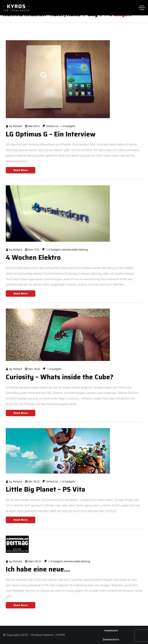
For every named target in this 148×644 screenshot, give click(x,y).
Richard (18, 126)
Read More (21, 170)
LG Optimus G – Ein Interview (51, 134)
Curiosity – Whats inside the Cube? (60, 377)
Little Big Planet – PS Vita (45, 489)
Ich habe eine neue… (38, 569)
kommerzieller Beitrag (75, 250)
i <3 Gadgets (68, 126)
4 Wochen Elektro (33, 257)
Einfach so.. (53, 126)
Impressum (111, 630)
